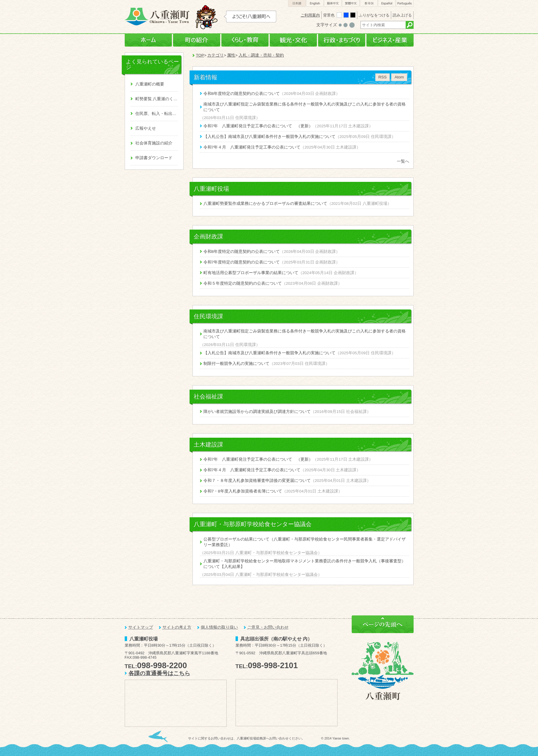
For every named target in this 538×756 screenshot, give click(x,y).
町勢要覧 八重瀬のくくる (157, 99)
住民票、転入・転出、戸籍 (157, 114)
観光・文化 (293, 40)
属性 (231, 55)
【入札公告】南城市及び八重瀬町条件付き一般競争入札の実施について (269, 137)
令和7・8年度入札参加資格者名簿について (243, 491)
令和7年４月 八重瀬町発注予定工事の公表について (252, 147)
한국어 (369, 3)
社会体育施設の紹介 (154, 143)
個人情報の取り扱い (219, 627)
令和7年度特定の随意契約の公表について (242, 262)
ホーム (148, 40)
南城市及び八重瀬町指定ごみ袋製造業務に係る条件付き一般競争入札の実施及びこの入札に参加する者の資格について (305, 107)
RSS (383, 77)
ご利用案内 (310, 15)
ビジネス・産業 (390, 40)
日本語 (297, 3)
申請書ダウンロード (154, 158)
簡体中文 (333, 3)
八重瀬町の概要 (150, 84)
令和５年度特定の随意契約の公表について (243, 283)
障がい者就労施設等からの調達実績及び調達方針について (257, 412)
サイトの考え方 (177, 627)
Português (405, 3)
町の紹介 (197, 40)
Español (387, 3)
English (315, 3)
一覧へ (403, 161)
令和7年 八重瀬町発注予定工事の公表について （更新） (258, 126)
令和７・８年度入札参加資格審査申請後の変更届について (257, 481)
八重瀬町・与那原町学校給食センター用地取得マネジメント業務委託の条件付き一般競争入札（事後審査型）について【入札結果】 (305, 564)
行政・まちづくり (342, 40)
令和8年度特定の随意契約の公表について (242, 94)
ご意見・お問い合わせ (268, 627)
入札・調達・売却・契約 (261, 55)
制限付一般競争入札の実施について (236, 364)
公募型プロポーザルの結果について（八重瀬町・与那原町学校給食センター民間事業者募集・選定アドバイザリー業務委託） (305, 542)
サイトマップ (141, 627)
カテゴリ (215, 55)
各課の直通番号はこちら (159, 673)
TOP (200, 55)
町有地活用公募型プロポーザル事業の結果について (251, 273)
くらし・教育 (245, 40)
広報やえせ (146, 128)
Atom (399, 77)
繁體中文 (351, 3)
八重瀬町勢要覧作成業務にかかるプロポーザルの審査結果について (265, 204)
